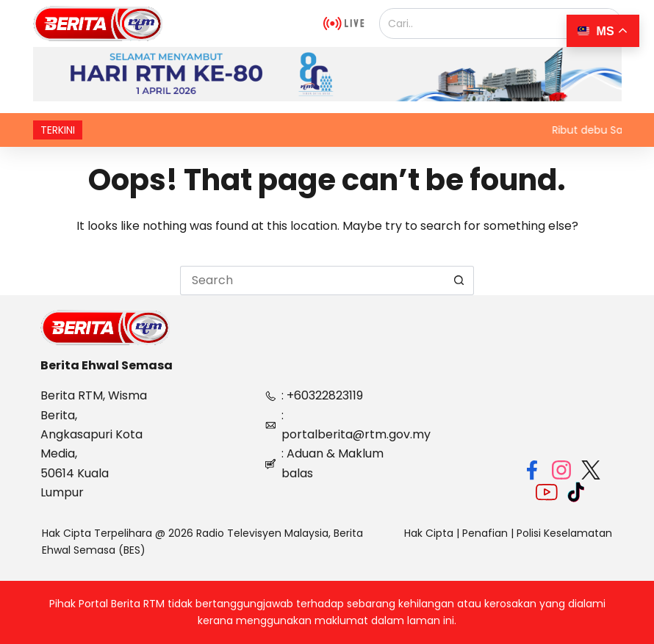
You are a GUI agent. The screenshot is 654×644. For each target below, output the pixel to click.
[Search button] (459, 281)
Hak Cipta (429, 533)
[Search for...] (312, 281)
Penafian (485, 533)
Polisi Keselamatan (564, 533)
